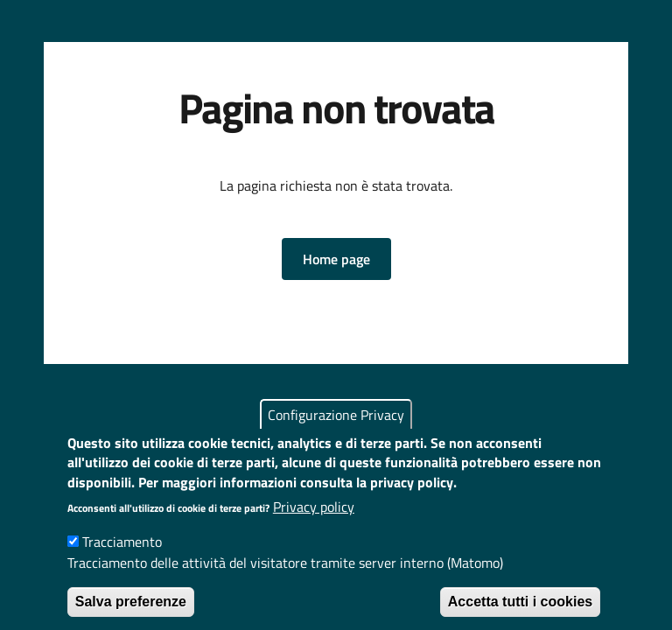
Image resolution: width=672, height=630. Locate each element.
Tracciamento (122, 560)
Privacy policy (314, 525)
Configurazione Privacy (336, 433)
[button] (336, 259)
